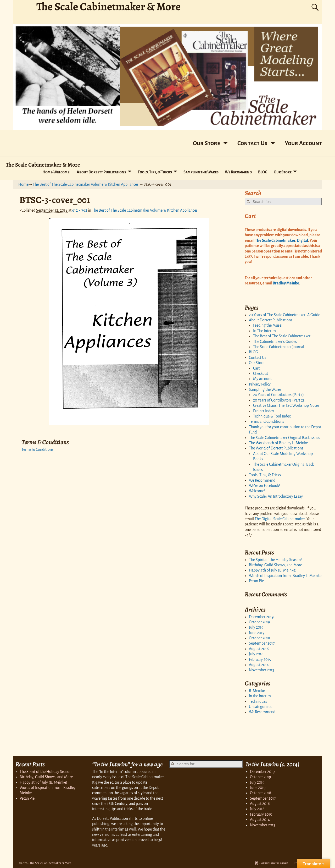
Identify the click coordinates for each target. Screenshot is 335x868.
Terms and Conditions (266, 421)
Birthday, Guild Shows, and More (275, 565)
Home (23, 184)
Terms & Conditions (37, 449)
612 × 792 (80, 210)
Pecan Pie (256, 581)
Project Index (264, 411)
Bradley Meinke (286, 283)
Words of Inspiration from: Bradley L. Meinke (285, 576)
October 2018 (259, 638)
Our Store (206, 143)
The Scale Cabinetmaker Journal (279, 347)
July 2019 (256, 627)
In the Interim (260, 696)
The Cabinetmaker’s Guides (275, 342)
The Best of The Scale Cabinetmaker (282, 336)
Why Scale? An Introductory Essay (276, 496)
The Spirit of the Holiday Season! (275, 560)
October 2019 (259, 622)
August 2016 (259, 649)
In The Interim (264, 331)
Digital (302, 240)
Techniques (258, 701)
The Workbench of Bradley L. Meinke (278, 443)
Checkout (261, 373)
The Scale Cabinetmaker (275, 240)
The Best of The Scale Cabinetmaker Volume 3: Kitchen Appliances (86, 184)
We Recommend (238, 172)
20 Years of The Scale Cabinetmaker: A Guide (284, 315)
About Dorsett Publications (101, 172)
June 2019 (257, 633)
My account (262, 379)
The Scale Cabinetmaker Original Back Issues (284, 438)
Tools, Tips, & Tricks (155, 172)
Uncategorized (261, 707)
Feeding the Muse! (268, 325)
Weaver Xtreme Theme (274, 863)
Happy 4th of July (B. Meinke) (273, 570)
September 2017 (262, 643)
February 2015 (260, 660)
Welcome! (257, 491)
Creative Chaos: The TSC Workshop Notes (286, 405)
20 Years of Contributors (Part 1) (278, 395)
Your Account (303, 143)
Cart (256, 368)
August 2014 (259, 665)
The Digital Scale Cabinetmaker (280, 519)
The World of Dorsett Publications (276, 448)
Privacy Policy (260, 384)
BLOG (263, 172)
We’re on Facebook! (264, 486)
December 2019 (261, 617)
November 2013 (262, 670)
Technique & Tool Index (272, 416)
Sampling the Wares (201, 172)
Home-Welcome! (56, 172)
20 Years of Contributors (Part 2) (279, 400)
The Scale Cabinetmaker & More (43, 165)
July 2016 (256, 654)
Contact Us (252, 143)
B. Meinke (257, 691)
